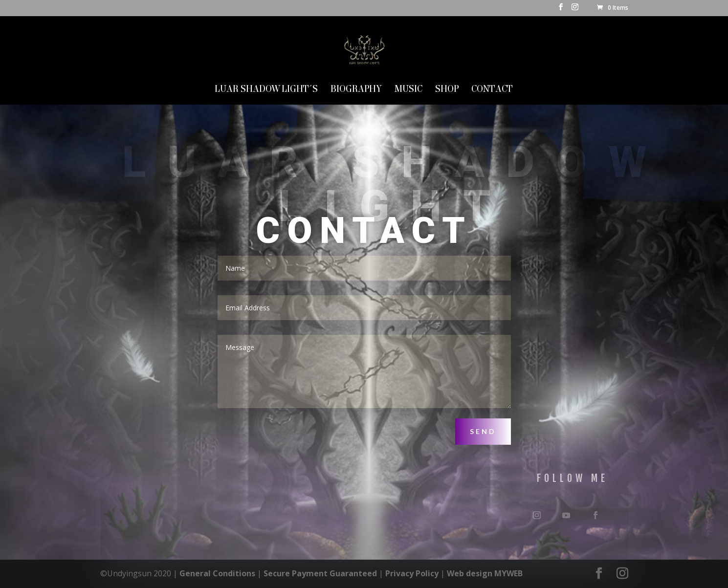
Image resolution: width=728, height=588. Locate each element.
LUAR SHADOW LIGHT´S (266, 90)
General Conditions (217, 573)
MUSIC (408, 90)
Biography (356, 90)
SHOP (447, 90)
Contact (492, 90)
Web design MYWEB (485, 573)
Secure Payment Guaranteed (320, 573)
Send (483, 431)
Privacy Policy (412, 573)
